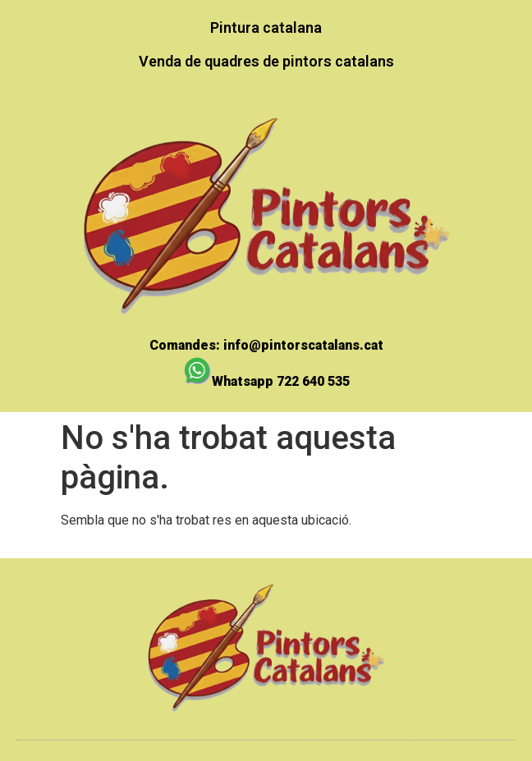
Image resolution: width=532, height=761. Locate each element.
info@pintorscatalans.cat (303, 345)
